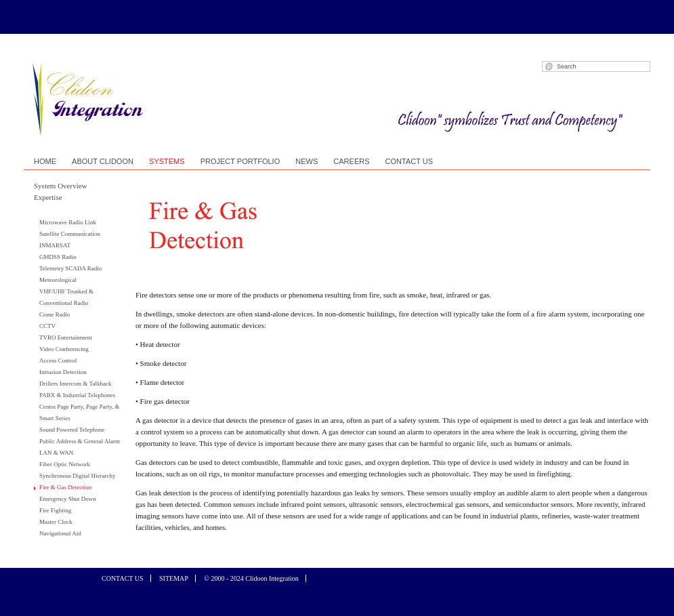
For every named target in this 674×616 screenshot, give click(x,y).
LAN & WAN (56, 453)
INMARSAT (55, 245)
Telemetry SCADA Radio (70, 268)
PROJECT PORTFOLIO (240, 161)
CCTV (47, 326)
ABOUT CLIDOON (103, 161)
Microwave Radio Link (68, 222)
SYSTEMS (167, 161)
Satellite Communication (70, 234)
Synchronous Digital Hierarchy (77, 476)
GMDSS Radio (58, 257)
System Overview (61, 186)
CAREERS (351, 161)
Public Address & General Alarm (80, 441)
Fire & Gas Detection (65, 487)
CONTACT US (409, 161)
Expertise (48, 197)
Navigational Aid (60, 533)
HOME (45, 161)
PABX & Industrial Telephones (77, 395)
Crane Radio (55, 314)
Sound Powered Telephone (72, 430)
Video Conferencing (64, 349)
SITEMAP (174, 578)
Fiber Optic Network (65, 464)
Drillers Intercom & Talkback (75, 384)
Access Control (58, 361)
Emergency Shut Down (68, 499)
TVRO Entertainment (66, 337)
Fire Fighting (55, 510)
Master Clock (56, 522)
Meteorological (58, 280)
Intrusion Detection (63, 372)
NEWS (307, 161)
